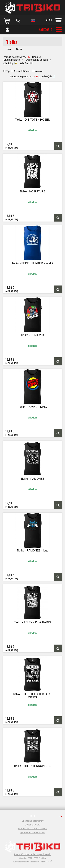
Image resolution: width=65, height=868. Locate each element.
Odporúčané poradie (37, 60)
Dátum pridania (12, 60)
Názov (23, 57)
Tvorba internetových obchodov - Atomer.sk (33, 862)
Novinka (39, 71)
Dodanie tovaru (32, 825)
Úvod (9, 49)
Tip (8, 71)
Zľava (27, 71)
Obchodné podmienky (32, 821)
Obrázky (8, 63)
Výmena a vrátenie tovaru (32, 832)
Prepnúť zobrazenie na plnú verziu (33, 854)
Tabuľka (24, 63)
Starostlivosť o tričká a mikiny (32, 829)
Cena (35, 57)
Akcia (17, 71)
